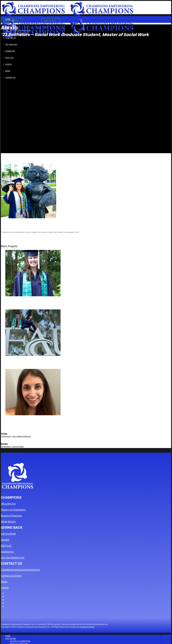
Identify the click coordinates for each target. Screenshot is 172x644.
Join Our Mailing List (13, 558)
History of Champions (13, 510)
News (4, 582)
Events (5, 588)
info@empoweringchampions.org (20, 570)
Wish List (6, 546)
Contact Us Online (11, 576)
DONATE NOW (50, 21)
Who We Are (8, 504)
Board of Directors (11, 516)
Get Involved (8, 534)
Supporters (7, 552)
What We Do (8, 522)
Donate (5, 540)
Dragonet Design (87, 627)
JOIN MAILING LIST (11, 21)
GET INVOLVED (31, 21)
